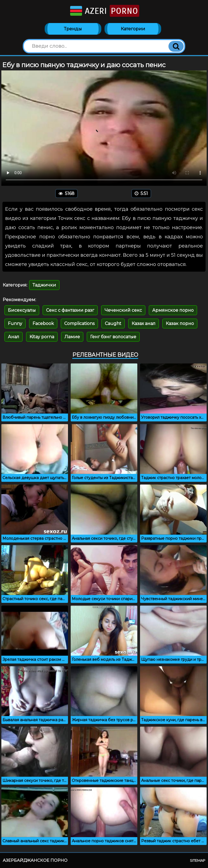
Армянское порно (173, 310)
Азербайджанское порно (35, 860)
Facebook (43, 324)
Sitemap (198, 860)
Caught (113, 324)
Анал (14, 337)
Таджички (44, 285)
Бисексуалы (22, 310)
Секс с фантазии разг (70, 310)
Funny (15, 324)
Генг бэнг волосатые (113, 337)
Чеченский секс (123, 310)
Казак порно (180, 324)
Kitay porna (42, 337)
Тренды (73, 29)
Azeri (104, 11)
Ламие (72, 337)
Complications (79, 324)
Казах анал (144, 324)
